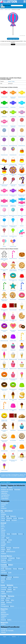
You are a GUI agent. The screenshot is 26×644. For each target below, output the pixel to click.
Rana (3, 548)
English (5, 637)
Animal (3, 523)
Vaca (8, 534)
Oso (2, 528)
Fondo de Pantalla (7, 631)
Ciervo (20, 534)
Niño (3, 600)
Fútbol (3, 611)
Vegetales (4, 567)
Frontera (4, 629)
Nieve (8, 520)
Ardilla (3, 542)
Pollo (3, 552)
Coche (3, 577)
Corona (4, 589)
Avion (3, 579)
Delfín (10, 560)
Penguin (4, 562)
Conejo (3, 544)
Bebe (3, 598)
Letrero (3, 594)
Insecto (3, 553)
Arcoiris (14, 520)
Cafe (10, 573)
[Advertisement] (13, 62)
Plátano (21, 569)
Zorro (9, 542)
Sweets (6, 10)
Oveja (3, 536)
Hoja (7, 516)
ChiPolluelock (11, 552)
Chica (7, 600)
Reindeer (17, 490)
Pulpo (18, 558)
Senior (3, 604)
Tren (3, 582)
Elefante (4, 540)
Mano (12, 606)
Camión (9, 577)
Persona (11, 596)
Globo (10, 589)
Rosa (3, 513)
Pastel (3, 571)
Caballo (14, 534)
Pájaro (3, 550)
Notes (9, 620)
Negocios (4, 623)
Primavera (4, 503)
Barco (3, 581)
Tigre (8, 538)
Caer (3, 507)
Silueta (3, 632)
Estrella (21, 518)
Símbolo (10, 585)
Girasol (3, 514)
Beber (11, 565)
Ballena (4, 560)
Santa (10, 487)
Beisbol (4, 613)
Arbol (3, 516)
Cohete (9, 579)
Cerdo (3, 534)
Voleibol (4, 616)
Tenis (3, 618)
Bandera (9, 592)
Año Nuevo (5, 497)
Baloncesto (5, 614)
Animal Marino (6, 556)
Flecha (15, 587)
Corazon (4, 587)
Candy (9, 10)
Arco (10, 587)
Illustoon (2, 10)
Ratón (3, 546)
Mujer (3, 602)
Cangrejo (12, 558)
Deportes (4, 609)
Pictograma (5, 606)
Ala (14, 589)
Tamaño (9, 518)
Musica (3, 620)
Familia (4, 596)
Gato (3, 525)
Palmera (13, 516)
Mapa (3, 592)
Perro (3, 527)
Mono (3, 532)
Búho (8, 550)
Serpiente (16, 548)
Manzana (8, 569)
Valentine (4, 493)
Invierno (4, 508)
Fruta (3, 569)
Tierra (3, 518)
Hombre (9, 602)
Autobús (16, 577)
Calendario (5, 499)
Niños (8, 598)
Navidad (4, 487)
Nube (3, 520)
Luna (15, 518)
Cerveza (4, 573)
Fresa (15, 569)
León (3, 538)
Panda (3, 530)
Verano (3, 505)
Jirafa (10, 540)
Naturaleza (8, 511)
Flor (2, 511)
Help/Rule (14, 637)
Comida (4, 565)
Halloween (5, 491)
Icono (3, 585)
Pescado (4, 558)
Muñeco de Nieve (7, 490)
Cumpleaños (5, 495)
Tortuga (9, 548)
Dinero (3, 624)
